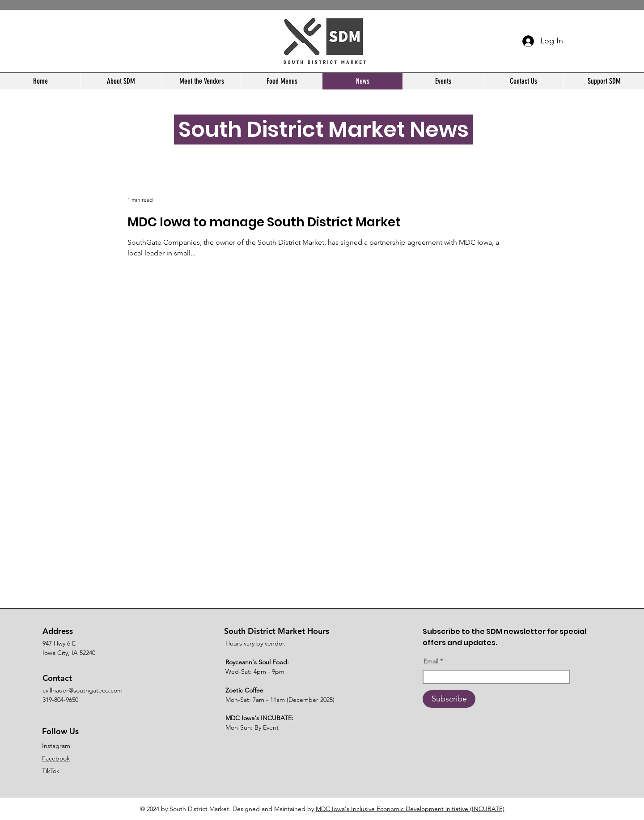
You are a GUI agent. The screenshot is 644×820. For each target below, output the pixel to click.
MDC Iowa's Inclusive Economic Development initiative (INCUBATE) (410, 809)
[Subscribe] (449, 699)
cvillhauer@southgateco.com (83, 690)
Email (431, 661)
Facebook (56, 758)
